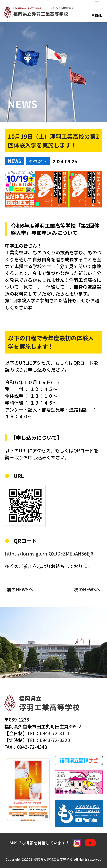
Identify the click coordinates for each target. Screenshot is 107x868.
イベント (38, 161)
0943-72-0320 (55, 740)
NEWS (15, 161)
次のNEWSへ (87, 589)
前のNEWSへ (20, 589)
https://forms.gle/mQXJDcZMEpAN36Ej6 (49, 553)
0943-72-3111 (55, 733)
